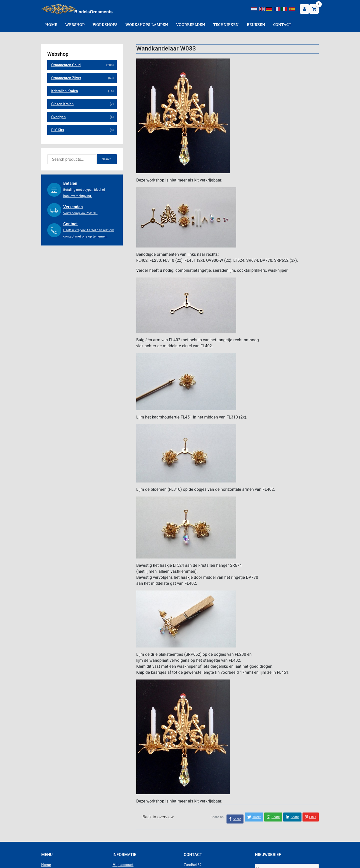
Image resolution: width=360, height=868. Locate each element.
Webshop (75, 25)
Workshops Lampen (147, 25)
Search (107, 159)
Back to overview (156, 817)
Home (51, 25)
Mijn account (123, 865)
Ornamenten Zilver (66, 78)
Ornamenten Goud (66, 65)
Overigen (58, 117)
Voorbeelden (190, 25)
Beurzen (256, 25)
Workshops (105, 25)
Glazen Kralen (62, 104)
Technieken (226, 25)
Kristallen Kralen (65, 91)
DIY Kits (58, 130)
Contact (282, 25)
